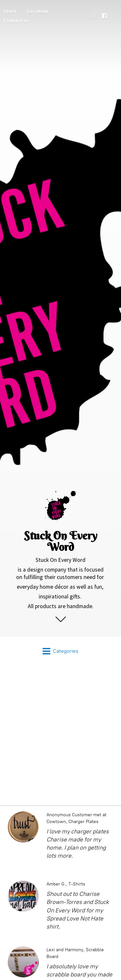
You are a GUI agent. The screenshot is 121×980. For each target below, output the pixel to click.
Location (38, 11)
